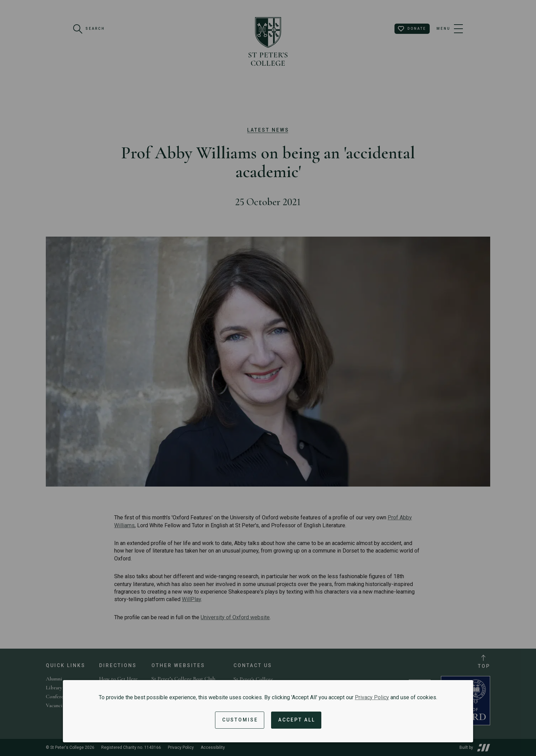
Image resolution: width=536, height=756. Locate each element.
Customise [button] (240, 720)
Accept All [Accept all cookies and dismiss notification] (297, 720)
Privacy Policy (372, 697)
